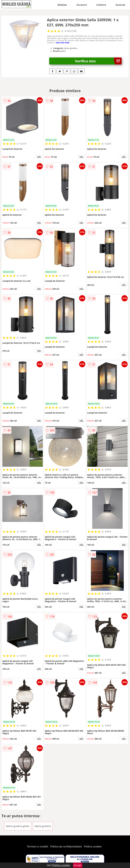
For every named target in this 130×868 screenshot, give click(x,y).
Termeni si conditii (37, 846)
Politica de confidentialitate (66, 846)
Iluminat (120, 5)
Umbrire (101, 5)
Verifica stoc (98, 61)
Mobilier (62, 5)
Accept (78, 865)
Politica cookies (93, 846)
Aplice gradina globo (18, 826)
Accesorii (82, 5)
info (39, 157)
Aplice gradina (43, 826)
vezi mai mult (63, 43)
